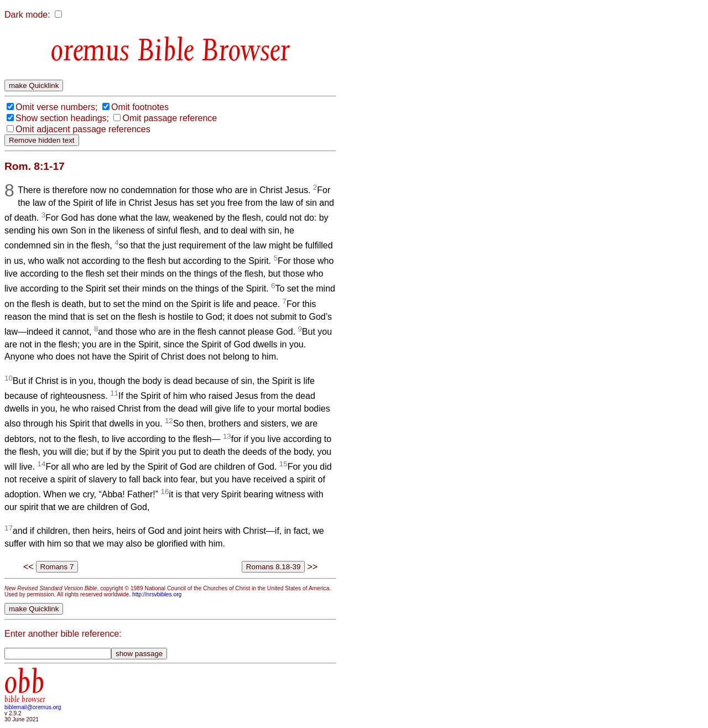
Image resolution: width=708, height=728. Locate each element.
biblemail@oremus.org (33, 707)
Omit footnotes (140, 107)
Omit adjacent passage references (83, 129)
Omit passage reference (170, 118)
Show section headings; (62, 118)
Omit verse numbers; (56, 107)
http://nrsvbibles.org (157, 594)
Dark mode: (27, 15)
